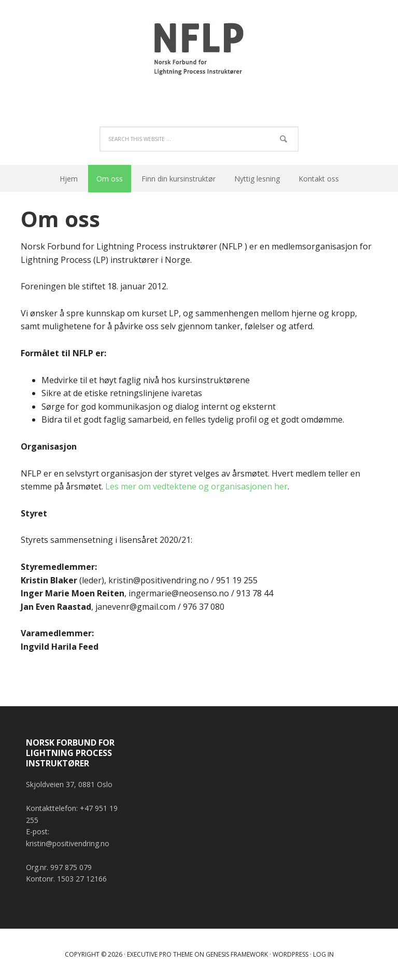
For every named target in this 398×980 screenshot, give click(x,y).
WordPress (290, 954)
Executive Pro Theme (160, 954)
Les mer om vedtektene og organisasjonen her (196, 486)
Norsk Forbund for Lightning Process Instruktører (199, 52)
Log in (323, 954)
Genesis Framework (237, 954)
